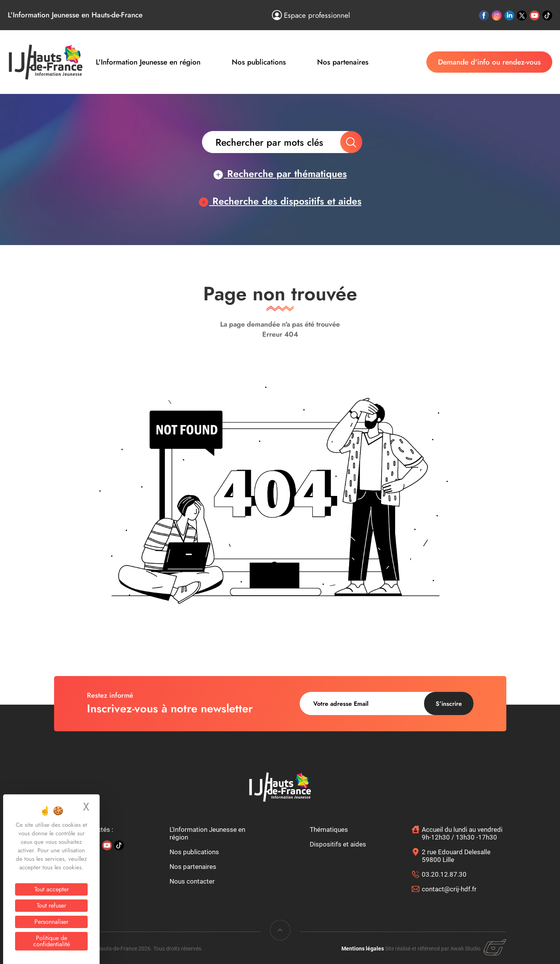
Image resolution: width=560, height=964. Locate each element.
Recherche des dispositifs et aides (280, 201)
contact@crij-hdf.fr (449, 889)
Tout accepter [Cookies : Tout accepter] (52, 889)
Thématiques (329, 829)
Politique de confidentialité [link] (52, 941)
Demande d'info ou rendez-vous (489, 62)
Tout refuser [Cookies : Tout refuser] (51, 905)
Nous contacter (192, 881)
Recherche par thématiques (280, 174)
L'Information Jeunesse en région (148, 62)
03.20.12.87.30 (444, 874)
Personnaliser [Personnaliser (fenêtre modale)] (51, 922)
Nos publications (259, 62)
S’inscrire (449, 704)
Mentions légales (363, 949)
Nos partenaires (343, 62)
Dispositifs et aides (338, 844)
